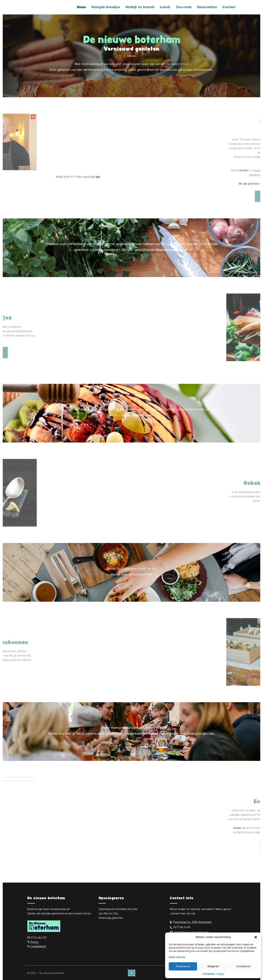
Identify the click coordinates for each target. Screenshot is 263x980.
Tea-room (184, 7)
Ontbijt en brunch (140, 7)
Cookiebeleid (209, 974)
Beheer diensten (177, 957)
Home (81, 7)
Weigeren (213, 966)
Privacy (220, 974)
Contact (229, 7)
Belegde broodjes (106, 7)
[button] (256, 937)
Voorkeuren (243, 966)
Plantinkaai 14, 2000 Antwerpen (193, 922)
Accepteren (183, 966)
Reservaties (207, 7)
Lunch (165, 7)
